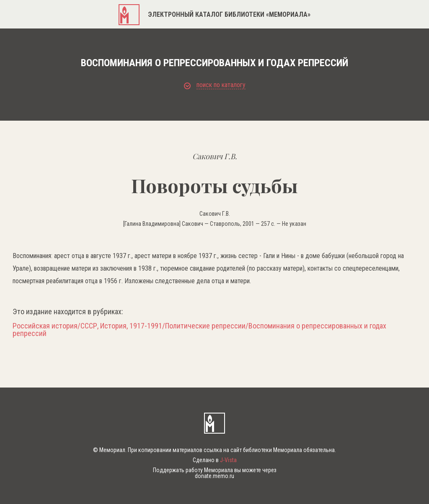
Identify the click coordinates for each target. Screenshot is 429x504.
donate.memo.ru (214, 476)
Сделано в (215, 460)
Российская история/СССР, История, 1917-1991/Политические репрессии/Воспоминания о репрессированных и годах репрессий (199, 330)
